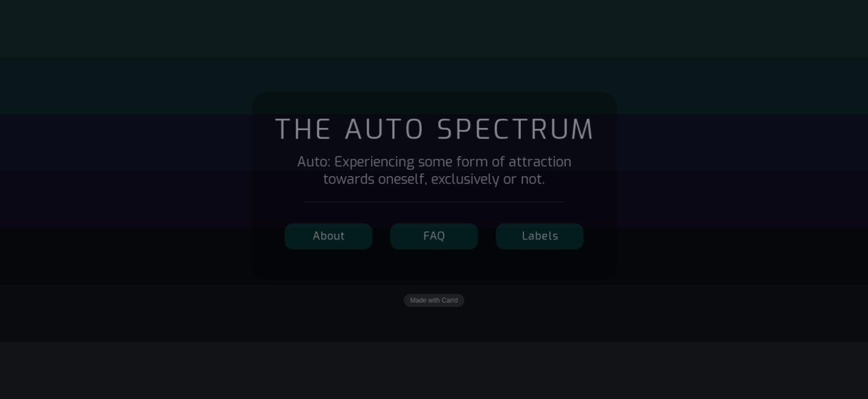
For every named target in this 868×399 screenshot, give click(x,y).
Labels (539, 236)
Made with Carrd (434, 300)
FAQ (435, 236)
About (329, 236)
